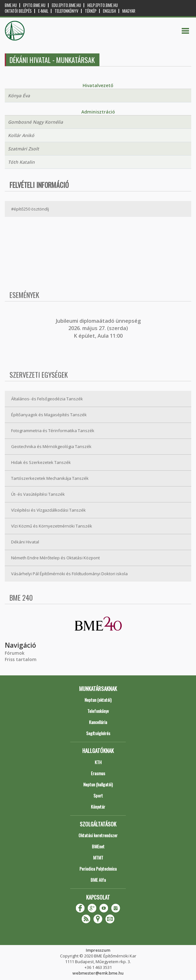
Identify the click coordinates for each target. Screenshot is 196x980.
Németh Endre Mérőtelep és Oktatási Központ (55, 558)
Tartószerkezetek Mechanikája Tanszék (50, 478)
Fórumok (15, 653)
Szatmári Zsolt (24, 149)
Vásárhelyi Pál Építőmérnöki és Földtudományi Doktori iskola (69, 574)
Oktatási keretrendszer (98, 835)
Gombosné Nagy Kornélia (35, 122)
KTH (98, 762)
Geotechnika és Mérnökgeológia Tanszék (51, 446)
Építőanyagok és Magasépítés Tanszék (49, 415)
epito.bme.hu (34, 5)
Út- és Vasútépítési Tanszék (38, 494)
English (109, 11)
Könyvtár (98, 807)
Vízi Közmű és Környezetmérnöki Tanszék (52, 526)
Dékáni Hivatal (25, 542)
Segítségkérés (98, 733)
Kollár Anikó (21, 135)
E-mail (43, 11)
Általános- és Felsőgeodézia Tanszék (47, 399)
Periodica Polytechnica (98, 869)
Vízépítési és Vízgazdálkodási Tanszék (48, 510)
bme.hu (11, 5)
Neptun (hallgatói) (98, 784)
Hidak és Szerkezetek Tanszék (41, 462)
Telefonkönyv (67, 11)
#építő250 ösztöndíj (30, 209)
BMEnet (98, 846)
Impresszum (98, 950)
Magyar (129, 11)
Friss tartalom (21, 659)
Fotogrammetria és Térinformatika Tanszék (53, 431)
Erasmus (98, 773)
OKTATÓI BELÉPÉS (18, 11)
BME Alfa (98, 880)
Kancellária (98, 722)
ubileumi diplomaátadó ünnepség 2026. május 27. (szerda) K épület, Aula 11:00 (99, 328)
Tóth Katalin (21, 162)
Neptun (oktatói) (98, 700)
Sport (98, 795)
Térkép (91, 11)
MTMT (98, 857)
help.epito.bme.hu (103, 5)
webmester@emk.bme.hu (98, 973)
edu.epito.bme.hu (66, 5)
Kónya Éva (19, 96)
